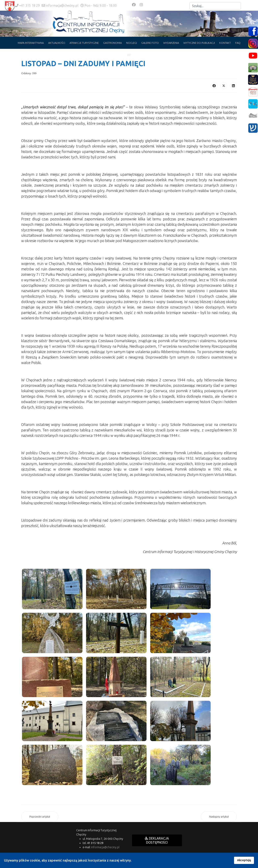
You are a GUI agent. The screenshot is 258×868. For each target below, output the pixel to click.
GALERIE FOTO (150, 43)
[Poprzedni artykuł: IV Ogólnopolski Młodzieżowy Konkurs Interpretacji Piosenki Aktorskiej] (40, 817)
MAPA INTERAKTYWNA (31, 43)
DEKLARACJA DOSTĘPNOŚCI (157, 840)
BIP (129, 55)
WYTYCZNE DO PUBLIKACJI (199, 43)
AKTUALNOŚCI (57, 43)
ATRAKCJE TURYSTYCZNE (84, 43)
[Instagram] (141, 5)
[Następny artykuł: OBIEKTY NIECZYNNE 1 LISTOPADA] (219, 817)
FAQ (238, 43)
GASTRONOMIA (112, 43)
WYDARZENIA (171, 43)
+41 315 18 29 (29, 5)
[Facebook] (134, 5)
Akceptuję (244, 860)
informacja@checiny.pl (62, 5)
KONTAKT (225, 43)
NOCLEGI (132, 43)
